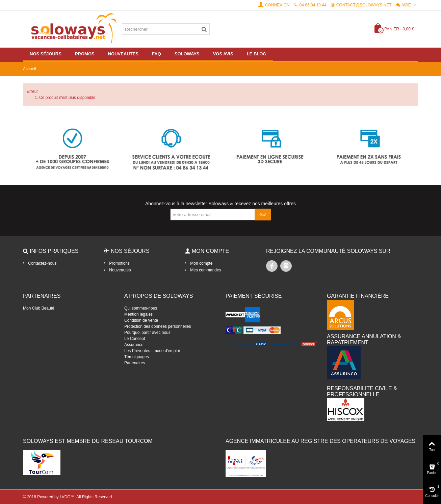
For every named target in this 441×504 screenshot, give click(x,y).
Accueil (30, 69)
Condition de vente (141, 320)
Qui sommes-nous (141, 308)
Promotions (119, 263)
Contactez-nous (42, 263)
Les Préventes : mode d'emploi (152, 351)
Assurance (134, 345)
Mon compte (201, 263)
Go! (263, 215)
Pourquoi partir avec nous (147, 333)
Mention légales (138, 314)
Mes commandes (205, 270)
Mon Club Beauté (39, 308)
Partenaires (135, 363)
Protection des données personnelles (158, 326)
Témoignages (137, 357)
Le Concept (135, 339)
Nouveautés (119, 270)
